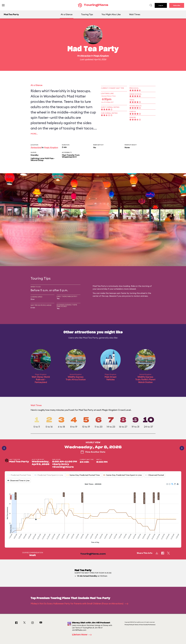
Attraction (86, 56)
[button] (167, 484)
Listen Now (83, 635)
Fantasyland (36, 147)
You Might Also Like (111, 14)
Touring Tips (87, 14)
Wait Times (135, 14)
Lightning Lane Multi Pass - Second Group (43, 159)
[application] (93, 513)
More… (34, 134)
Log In (161, 5)
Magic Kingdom (101, 56)
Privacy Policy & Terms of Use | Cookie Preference (140, 625)
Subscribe (177, 5)
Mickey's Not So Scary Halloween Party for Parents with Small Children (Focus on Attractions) (79, 604)
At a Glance (67, 14)
